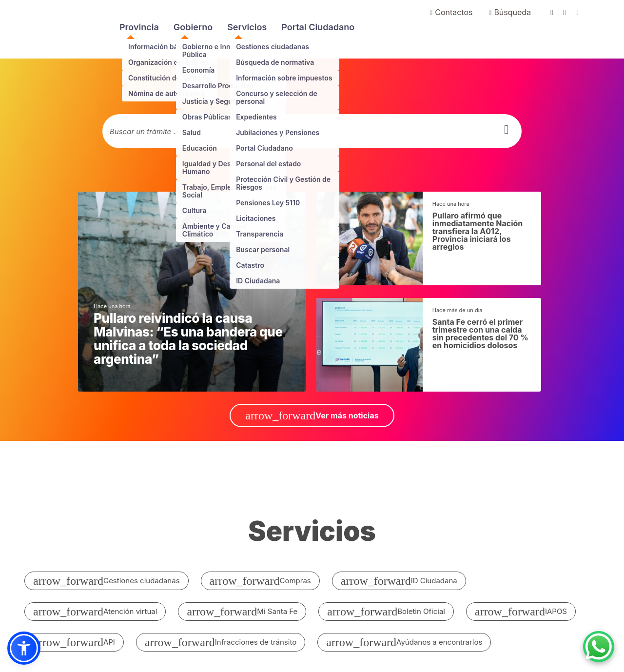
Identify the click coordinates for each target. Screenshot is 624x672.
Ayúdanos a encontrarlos (404, 642)
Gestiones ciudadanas (107, 581)
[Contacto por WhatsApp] (599, 647)
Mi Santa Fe (242, 612)
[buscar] (506, 129)
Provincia (139, 27)
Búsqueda (510, 12)
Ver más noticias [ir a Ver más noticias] (312, 415)
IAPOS (521, 612)
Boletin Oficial (386, 612)
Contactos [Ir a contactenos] (451, 12)
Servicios (247, 27)
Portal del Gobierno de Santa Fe (48, 29)
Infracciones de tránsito (221, 642)
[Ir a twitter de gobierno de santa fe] (569, 12)
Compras (260, 581)
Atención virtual (95, 612)
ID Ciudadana (399, 581)
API (74, 642)
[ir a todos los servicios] (312, 536)
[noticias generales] (192, 292)
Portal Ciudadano (318, 27)
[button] (24, 648)
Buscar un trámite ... (145, 131)
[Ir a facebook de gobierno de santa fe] (557, 12)
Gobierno (193, 27)
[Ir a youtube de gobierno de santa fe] (582, 12)
